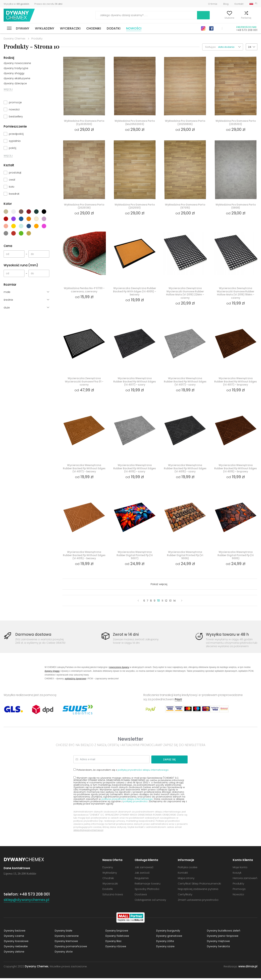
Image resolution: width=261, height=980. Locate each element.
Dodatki (114, 28)
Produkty (238, 885)
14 (174, 603)
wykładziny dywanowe (75, 681)
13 (170, 603)
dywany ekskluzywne (17, 78)
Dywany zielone (14, 953)
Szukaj (183, 15)
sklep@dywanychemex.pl (88, 832)
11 (162, 603)
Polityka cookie (188, 869)
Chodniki (94, 28)
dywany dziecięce (15, 83)
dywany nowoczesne (17, 63)
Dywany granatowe (169, 938)
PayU (178, 701)
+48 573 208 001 (247, 30)
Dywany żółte (165, 943)
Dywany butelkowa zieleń (224, 932)
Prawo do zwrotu (48, 4)
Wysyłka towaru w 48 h (228, 636)
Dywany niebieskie (16, 948)
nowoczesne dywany (119, 669)
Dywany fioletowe (117, 938)
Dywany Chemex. (37, 968)
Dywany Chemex (20, 15)
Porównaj (238, 18)
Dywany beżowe (14, 932)
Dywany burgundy (168, 932)
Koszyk (254, 18)
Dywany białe (63, 932)
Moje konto (204, 18)
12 (166, 603)
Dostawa (141, 896)
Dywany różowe (116, 948)
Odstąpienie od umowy (150, 902)
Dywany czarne (14, 938)
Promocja (239, 891)
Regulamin (142, 880)
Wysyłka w (16, 4)
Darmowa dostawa (34, 636)
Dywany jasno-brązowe (222, 938)
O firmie (213, 4)
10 (159, 603)
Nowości (134, 28)
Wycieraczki (70, 28)
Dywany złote (63, 953)
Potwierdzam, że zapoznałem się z (121, 771)
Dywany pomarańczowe (71, 948)
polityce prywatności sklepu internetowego (127, 801)
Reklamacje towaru (148, 885)
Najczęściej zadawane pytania (198, 891)
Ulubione (221, 18)
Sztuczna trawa (113, 896)
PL (256, 3)
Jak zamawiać (144, 869)
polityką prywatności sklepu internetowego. (143, 772)
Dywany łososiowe (16, 943)
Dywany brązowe (117, 932)
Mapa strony (186, 880)
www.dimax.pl (248, 968)
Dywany (23, 28)
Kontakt (239, 4)
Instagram (203, 28)
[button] (230, 47)
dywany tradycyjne (16, 68)
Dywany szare (165, 948)
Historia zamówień (245, 880)
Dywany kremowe (66, 943)
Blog (226, 4)
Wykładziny (45, 28)
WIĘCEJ (8, 89)
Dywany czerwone (67, 938)
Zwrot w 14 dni (126, 636)
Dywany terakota (218, 948)
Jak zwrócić (142, 874)
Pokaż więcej (159, 586)
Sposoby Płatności (147, 891)
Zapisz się (174, 761)
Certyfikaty (185, 896)
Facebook (211, 28)
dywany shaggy (14, 73)
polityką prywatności (135, 803)
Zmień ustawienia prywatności (198, 902)
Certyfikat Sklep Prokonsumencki (199, 885)
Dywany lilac (113, 943)
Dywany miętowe (218, 943)
